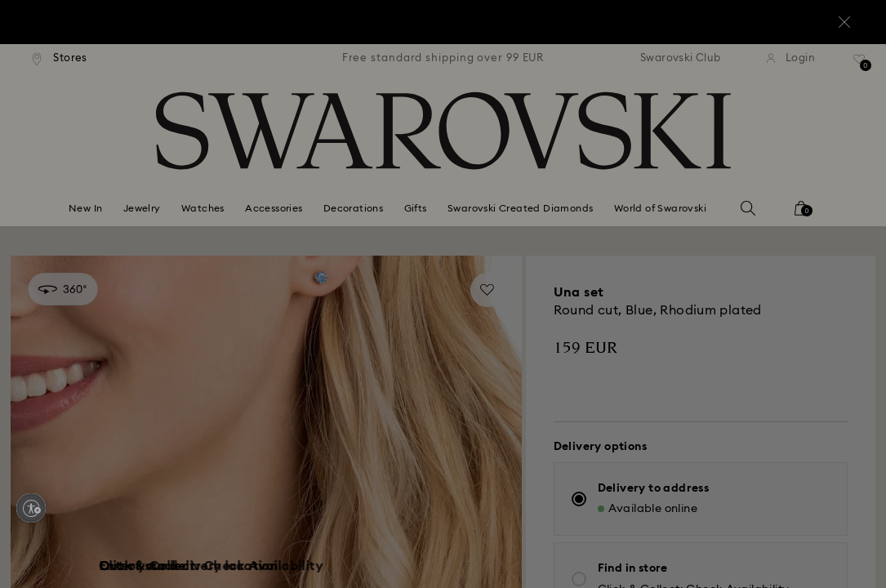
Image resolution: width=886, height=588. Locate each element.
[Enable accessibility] (31, 508)
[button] (712, 198)
